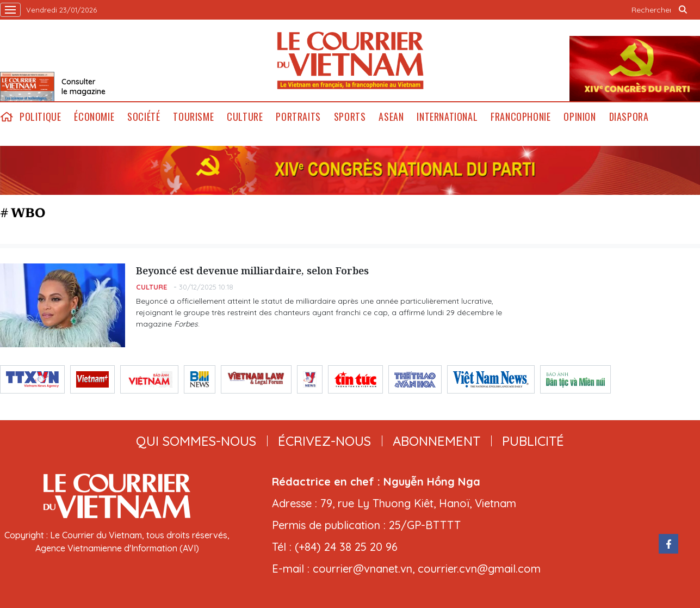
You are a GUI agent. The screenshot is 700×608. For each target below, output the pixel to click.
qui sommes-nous (196, 441)
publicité (533, 441)
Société (144, 117)
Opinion (580, 117)
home (7, 117)
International (447, 117)
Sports (350, 117)
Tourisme (193, 117)
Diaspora (629, 117)
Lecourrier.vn (350, 60)
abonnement (436, 441)
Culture (245, 117)
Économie (94, 117)
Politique (40, 117)
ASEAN (391, 117)
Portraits (298, 117)
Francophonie (521, 117)
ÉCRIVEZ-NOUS (324, 441)
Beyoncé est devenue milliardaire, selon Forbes (252, 271)
